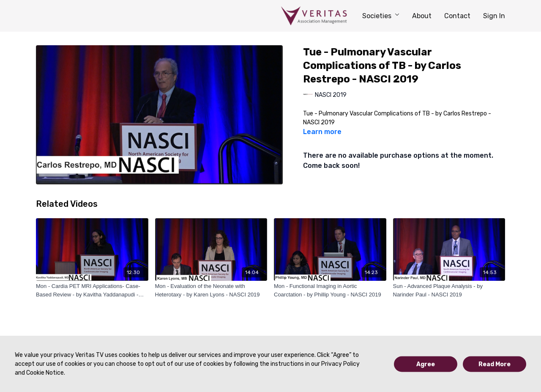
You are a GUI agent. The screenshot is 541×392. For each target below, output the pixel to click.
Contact (457, 16)
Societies (381, 16)
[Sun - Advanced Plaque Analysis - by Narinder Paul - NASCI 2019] (449, 290)
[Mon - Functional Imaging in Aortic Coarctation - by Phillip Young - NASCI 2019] (330, 290)
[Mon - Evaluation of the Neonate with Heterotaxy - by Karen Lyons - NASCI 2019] (211, 290)
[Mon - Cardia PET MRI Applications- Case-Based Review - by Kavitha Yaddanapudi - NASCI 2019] (92, 290)
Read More (495, 364)
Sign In (494, 16)
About (422, 16)
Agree (426, 364)
